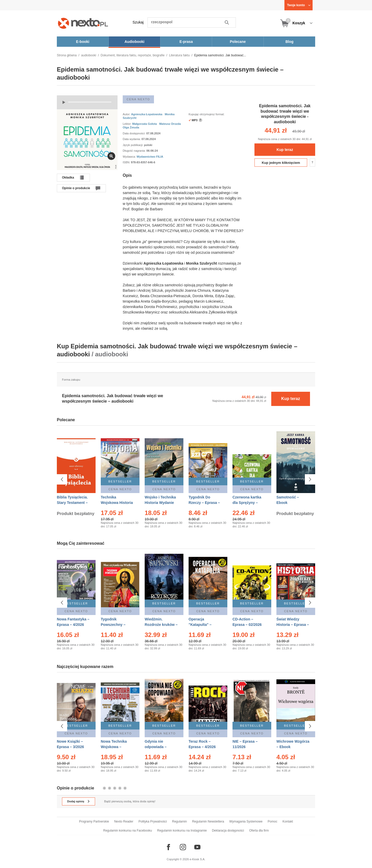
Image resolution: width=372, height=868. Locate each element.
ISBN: (127, 162)
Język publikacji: (133, 145)
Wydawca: (130, 157)
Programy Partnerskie (94, 821)
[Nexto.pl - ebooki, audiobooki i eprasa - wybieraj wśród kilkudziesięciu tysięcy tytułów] (83, 23)
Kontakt (288, 821)
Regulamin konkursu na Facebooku (128, 831)
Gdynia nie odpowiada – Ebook (156, 746)
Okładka (68, 178)
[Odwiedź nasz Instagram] (183, 847)
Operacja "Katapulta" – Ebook (200, 625)
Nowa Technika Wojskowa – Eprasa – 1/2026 (114, 746)
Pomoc (272, 821)
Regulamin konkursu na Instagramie (182, 831)
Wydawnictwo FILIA (150, 157)
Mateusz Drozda (170, 124)
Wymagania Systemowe (246, 821)
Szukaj (138, 22)
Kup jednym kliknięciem (281, 163)
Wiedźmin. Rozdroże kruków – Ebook (161, 625)
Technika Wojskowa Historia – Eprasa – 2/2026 (117, 503)
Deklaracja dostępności (228, 831)
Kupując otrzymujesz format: (207, 114)
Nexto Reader (124, 821)
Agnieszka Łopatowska (147, 114)
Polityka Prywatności (153, 821)
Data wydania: (132, 139)
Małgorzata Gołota (145, 124)
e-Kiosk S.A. (197, 859)
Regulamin (179, 821)
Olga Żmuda (131, 127)
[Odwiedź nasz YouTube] (197, 847)
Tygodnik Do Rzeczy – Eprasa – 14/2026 (204, 503)
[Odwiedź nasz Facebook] (168, 847)
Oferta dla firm (259, 831)
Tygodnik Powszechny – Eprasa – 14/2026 (115, 625)
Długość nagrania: (135, 151)
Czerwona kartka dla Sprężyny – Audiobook (247, 503)
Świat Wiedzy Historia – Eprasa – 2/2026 (293, 625)
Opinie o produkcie (76, 188)
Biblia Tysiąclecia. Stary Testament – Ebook (72, 503)
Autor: (127, 114)
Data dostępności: (134, 133)
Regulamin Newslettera (208, 821)
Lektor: (127, 124)
